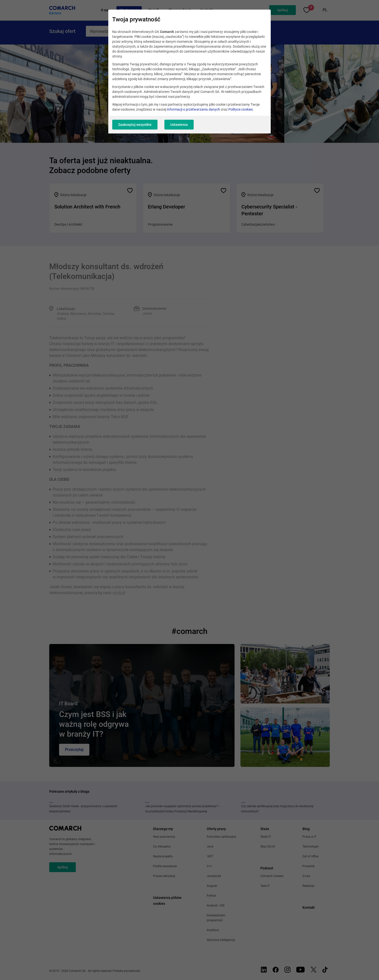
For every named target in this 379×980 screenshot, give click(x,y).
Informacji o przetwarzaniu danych (193, 109)
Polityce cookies (241, 109)
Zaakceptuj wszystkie (135, 125)
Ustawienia (179, 125)
